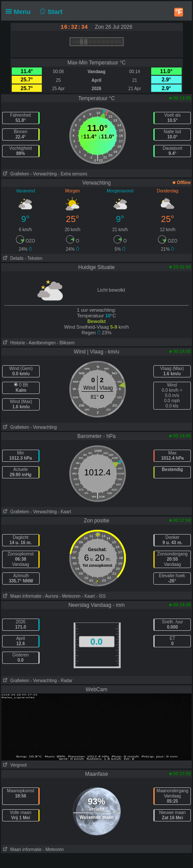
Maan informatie (21, 596)
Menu (20, 12)
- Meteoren (70, 596)
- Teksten (34, 258)
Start (50, 12)
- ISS (101, 596)
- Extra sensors (73, 174)
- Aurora (51, 596)
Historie (13, 343)
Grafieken (15, 174)
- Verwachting (44, 174)
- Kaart (64, 512)
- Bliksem (66, 343)
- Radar (65, 681)
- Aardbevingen (41, 343)
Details (12, 258)
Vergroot (14, 765)
